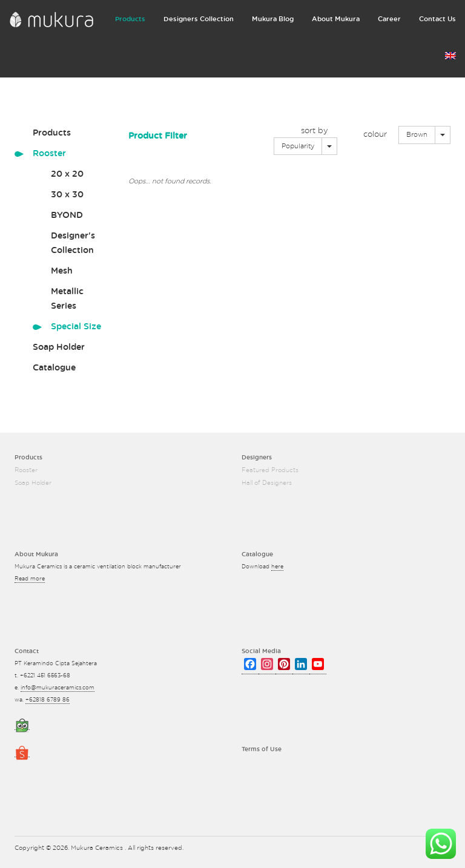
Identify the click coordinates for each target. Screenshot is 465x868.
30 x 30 (67, 195)
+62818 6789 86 (48, 700)
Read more (30, 579)
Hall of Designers (267, 483)
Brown (417, 135)
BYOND (67, 215)
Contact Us (437, 19)
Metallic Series (67, 299)
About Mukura (336, 19)
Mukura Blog (273, 19)
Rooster (49, 154)
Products (130, 19)
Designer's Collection (73, 243)
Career (389, 19)
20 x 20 (67, 174)
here (277, 567)
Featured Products (270, 470)
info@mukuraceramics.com (58, 688)
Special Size (76, 327)
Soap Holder (59, 347)
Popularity (298, 146)
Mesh (62, 271)
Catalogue (54, 368)
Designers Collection (199, 19)
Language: (450, 56)
